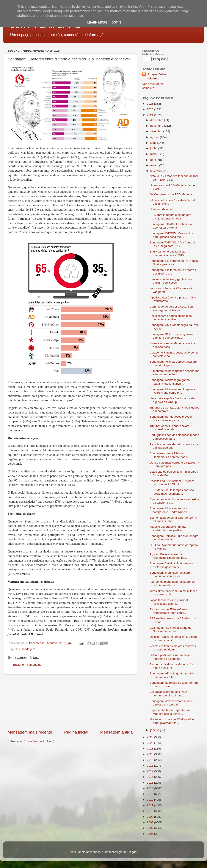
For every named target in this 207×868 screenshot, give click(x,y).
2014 (151, 788)
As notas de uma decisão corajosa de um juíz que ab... (174, 446)
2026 (151, 104)
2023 (151, 737)
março (155, 165)
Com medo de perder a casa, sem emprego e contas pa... (172, 308)
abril (153, 160)
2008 (151, 822)
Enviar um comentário (27, 665)
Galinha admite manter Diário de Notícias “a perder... (171, 629)
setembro (157, 131)
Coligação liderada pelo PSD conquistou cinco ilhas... (168, 694)
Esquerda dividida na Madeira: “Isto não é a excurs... (172, 666)
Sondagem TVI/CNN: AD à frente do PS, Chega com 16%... (173, 244)
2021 (151, 749)
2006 (151, 834)
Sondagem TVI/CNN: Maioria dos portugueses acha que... (171, 235)
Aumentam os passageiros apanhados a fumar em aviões (174, 373)
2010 (151, 811)
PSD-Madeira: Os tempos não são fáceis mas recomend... (172, 492)
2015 (151, 783)
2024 (151, 115)
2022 (151, 743)
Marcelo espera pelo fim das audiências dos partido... (168, 528)
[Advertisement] (70, 702)
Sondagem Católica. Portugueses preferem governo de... (171, 565)
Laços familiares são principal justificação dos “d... (169, 602)
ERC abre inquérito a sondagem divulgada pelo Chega (170, 217)
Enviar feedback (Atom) (39, 741)
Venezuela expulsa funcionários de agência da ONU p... (172, 400)
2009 (151, 817)
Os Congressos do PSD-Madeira (171, 194)
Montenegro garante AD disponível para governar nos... (172, 721)
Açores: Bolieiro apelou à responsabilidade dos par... (169, 556)
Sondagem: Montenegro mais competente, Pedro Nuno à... (170, 510)
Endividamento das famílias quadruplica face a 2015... (168, 253)
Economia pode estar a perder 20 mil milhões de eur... (173, 519)
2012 (151, 800)
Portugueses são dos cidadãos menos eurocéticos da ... (174, 437)
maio (154, 154)
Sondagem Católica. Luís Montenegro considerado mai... (174, 538)
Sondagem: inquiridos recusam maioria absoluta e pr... (170, 574)
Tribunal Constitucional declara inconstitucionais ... (170, 428)
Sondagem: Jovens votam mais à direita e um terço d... (171, 703)
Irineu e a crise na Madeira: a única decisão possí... (172, 345)
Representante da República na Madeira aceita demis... (170, 712)
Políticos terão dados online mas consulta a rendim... (171, 318)
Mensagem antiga (116, 732)
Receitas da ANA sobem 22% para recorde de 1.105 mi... (172, 483)
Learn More (97, 22)
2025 (151, 109)
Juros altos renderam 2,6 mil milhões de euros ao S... (173, 593)
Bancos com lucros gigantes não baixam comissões (171, 281)
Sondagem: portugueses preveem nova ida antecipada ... (172, 418)
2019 (151, 760)
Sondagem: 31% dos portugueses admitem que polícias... (172, 336)
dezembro (157, 120)
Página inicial (76, 732)
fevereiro (156, 171)
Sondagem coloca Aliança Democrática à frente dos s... (170, 455)
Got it (116, 22)
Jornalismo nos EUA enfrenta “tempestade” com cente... (169, 611)
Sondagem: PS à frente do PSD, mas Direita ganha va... (174, 263)
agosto (155, 137)
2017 (151, 771)
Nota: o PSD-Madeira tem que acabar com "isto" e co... (174, 178)
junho (154, 148)
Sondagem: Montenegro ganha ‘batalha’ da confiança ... (170, 382)
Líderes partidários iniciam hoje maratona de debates (170, 657)
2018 (151, 766)
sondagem (28, 649)
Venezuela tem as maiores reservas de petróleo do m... (173, 648)
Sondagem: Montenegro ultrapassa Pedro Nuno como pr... (172, 391)
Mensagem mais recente (30, 732)
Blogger (132, 852)
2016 (151, 777)
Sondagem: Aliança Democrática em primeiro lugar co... (173, 363)
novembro (157, 126)
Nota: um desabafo (162, 209)
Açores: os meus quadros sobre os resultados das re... (172, 583)
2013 (151, 794)
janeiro (155, 730)
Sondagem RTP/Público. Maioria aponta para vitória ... (171, 226)
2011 (151, 805)
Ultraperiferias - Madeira (157, 76)
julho (154, 143)
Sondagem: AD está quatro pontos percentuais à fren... (172, 675)
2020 (151, 754)
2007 (151, 828)
